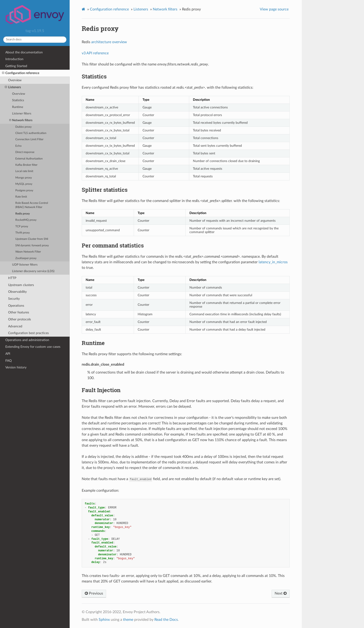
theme (128, 620)
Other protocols (19, 319)
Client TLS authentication (31, 133)
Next (281, 593)
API (8, 354)
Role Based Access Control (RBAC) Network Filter (32, 205)
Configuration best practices (28, 333)
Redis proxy (23, 214)
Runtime (18, 107)
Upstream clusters (21, 285)
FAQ (8, 361)
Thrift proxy (23, 233)
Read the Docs (166, 620)
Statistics (18, 100)
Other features (19, 312)
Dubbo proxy (23, 127)
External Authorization (29, 159)
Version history (16, 367)
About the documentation (24, 52)
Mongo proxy (24, 178)
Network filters (21, 120)
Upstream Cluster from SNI (32, 239)
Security (14, 299)
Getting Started (16, 66)
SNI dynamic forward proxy (32, 246)
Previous (94, 593)
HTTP (12, 278)
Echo (18, 146)
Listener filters (22, 114)
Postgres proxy (24, 190)
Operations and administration (27, 340)
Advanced (15, 326)
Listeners (13, 87)
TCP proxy (22, 226)
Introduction (14, 59)
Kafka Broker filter (26, 165)
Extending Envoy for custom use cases (33, 347)
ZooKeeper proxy (26, 258)
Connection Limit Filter (29, 139)
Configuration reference (21, 73)
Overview (15, 80)
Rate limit (21, 197)
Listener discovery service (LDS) (33, 271)
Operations (16, 306)
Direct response (25, 152)
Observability (17, 292)
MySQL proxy (24, 184)
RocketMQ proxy (26, 220)
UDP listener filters (25, 265)
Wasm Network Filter (28, 252)
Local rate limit (24, 171)
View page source (274, 9)
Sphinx (104, 620)
